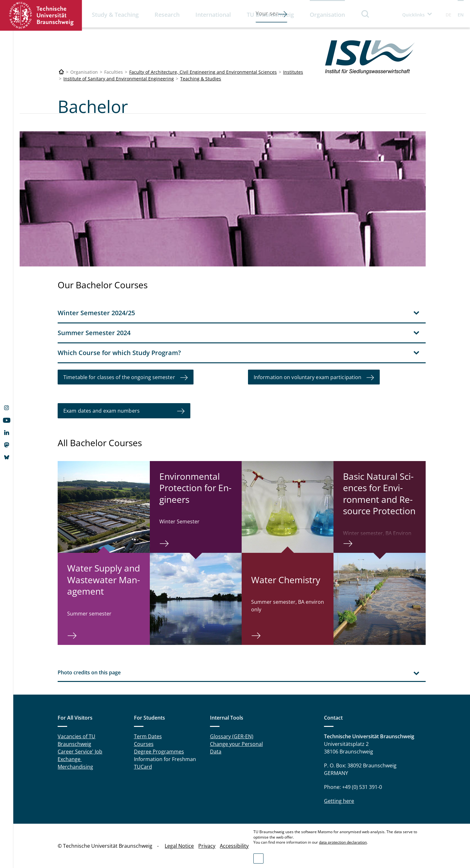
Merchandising (75, 766)
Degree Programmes (159, 751)
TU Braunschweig (270, 15)
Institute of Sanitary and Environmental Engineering (119, 79)
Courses (144, 744)
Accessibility (234, 846)
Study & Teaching (115, 15)
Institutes (293, 72)
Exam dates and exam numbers (118, 411)
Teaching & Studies (201, 79)
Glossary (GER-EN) (232, 736)
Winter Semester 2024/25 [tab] (96, 312)
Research (167, 15)
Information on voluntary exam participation (308, 377)
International (213, 15)
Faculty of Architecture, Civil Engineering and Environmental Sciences (203, 72)
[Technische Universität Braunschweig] (61, 72)
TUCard (143, 766)
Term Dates (148, 736)
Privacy (207, 846)
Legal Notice (179, 846)
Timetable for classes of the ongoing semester (119, 377)
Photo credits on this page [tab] (89, 672)
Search (365, 14)
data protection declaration (343, 842)
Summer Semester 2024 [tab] (94, 332)
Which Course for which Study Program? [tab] (119, 352)
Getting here (339, 801)
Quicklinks (413, 15)
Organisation (327, 15)
